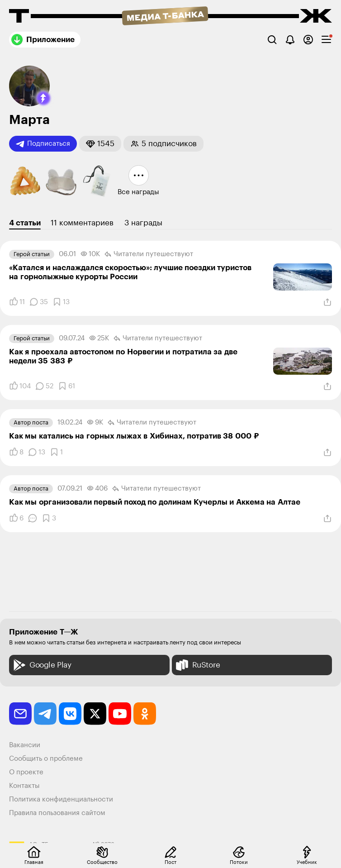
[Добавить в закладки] (61, 302)
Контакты (24, 786)
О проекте (26, 772)
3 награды (143, 223)
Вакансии (25, 745)
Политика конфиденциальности (61, 799)
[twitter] (95, 714)
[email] (20, 714)
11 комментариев (82, 223)
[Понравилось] (17, 302)
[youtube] (120, 714)
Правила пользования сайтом (57, 813)
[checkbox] (326, 40)
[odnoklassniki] (145, 714)
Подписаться (43, 144)
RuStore (197, 665)
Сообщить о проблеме (46, 759)
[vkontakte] (70, 714)
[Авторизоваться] (308, 40)
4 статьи (25, 223)
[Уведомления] (290, 40)
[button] (43, 98)
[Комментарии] (39, 302)
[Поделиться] (327, 302)
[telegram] (45, 714)
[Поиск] (272, 40)
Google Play (41, 665)
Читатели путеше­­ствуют (149, 254)
